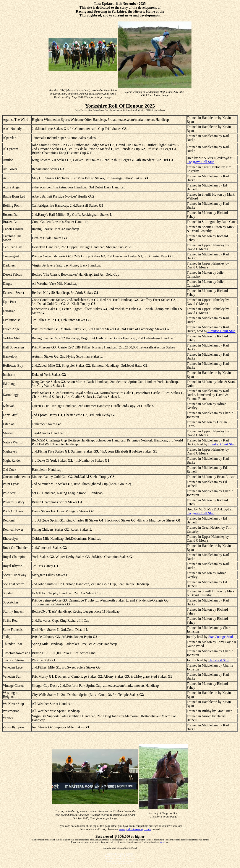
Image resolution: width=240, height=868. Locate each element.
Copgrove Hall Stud (201, 162)
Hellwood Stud (219, 660)
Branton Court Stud (221, 331)
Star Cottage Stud (221, 637)
